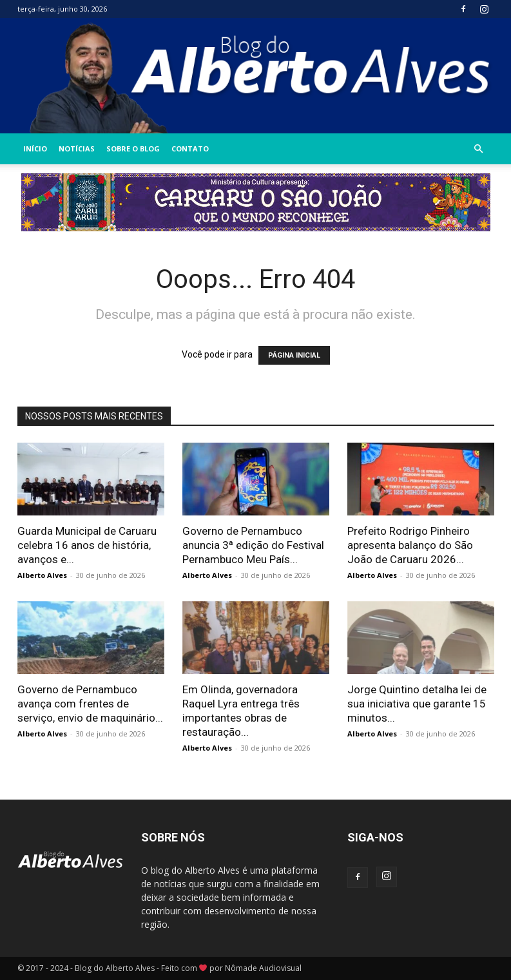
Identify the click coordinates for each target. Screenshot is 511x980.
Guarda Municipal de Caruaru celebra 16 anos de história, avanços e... (87, 545)
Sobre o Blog (133, 149)
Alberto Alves (42, 575)
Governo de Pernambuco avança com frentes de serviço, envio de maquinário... (90, 704)
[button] (479, 149)
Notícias (77, 149)
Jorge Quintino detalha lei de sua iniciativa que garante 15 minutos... (417, 704)
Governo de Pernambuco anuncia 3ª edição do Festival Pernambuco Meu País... (253, 545)
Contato (190, 149)
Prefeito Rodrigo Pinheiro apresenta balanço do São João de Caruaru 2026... (410, 545)
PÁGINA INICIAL (294, 355)
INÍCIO (35, 149)
